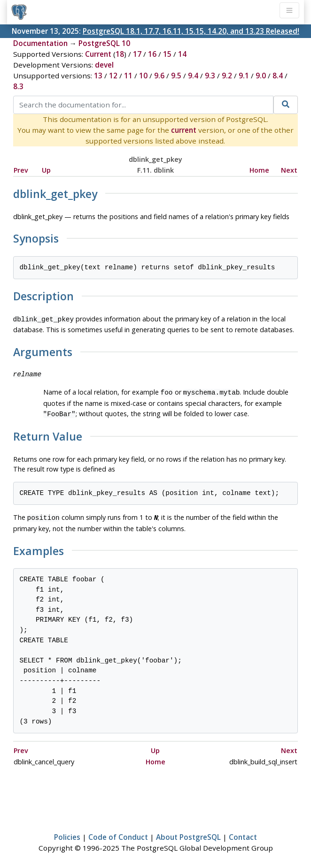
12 (113, 76)
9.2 (227, 76)
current (184, 130)
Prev (21, 170)
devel (104, 65)
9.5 (176, 76)
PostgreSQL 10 (104, 43)
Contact (243, 833)
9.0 (261, 76)
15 (167, 54)
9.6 (159, 76)
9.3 (210, 76)
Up (46, 170)
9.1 (244, 76)
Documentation (40, 43)
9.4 (193, 76)
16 (152, 54)
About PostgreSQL (188, 833)
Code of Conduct (118, 833)
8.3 (18, 86)
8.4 (278, 76)
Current (98, 54)
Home (259, 170)
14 (182, 54)
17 (137, 54)
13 (98, 76)
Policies (67, 833)
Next (289, 170)
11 (128, 76)
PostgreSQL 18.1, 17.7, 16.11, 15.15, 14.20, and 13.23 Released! (191, 31)
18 (120, 54)
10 (143, 76)
